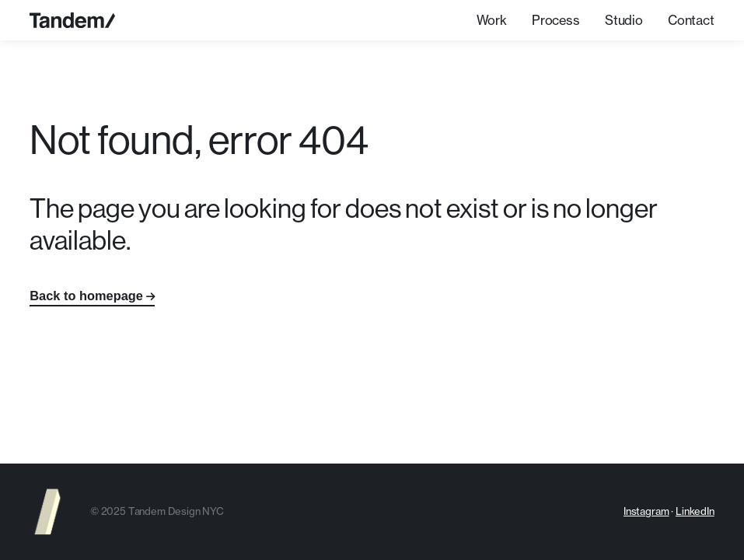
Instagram (646, 511)
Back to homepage (86, 296)
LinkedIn (695, 511)
